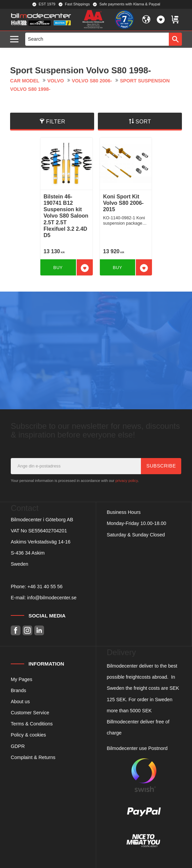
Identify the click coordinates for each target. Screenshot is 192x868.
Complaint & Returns (33, 757)
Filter (56, 122)
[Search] (175, 39)
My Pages (22, 679)
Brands (18, 690)
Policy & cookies (28, 735)
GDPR (18, 746)
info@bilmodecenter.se (52, 598)
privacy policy (126, 481)
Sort (143, 122)
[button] (16, 40)
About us (20, 702)
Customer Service (30, 713)
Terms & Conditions (32, 724)
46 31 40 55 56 (46, 587)
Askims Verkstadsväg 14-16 (41, 542)
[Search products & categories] (97, 39)
